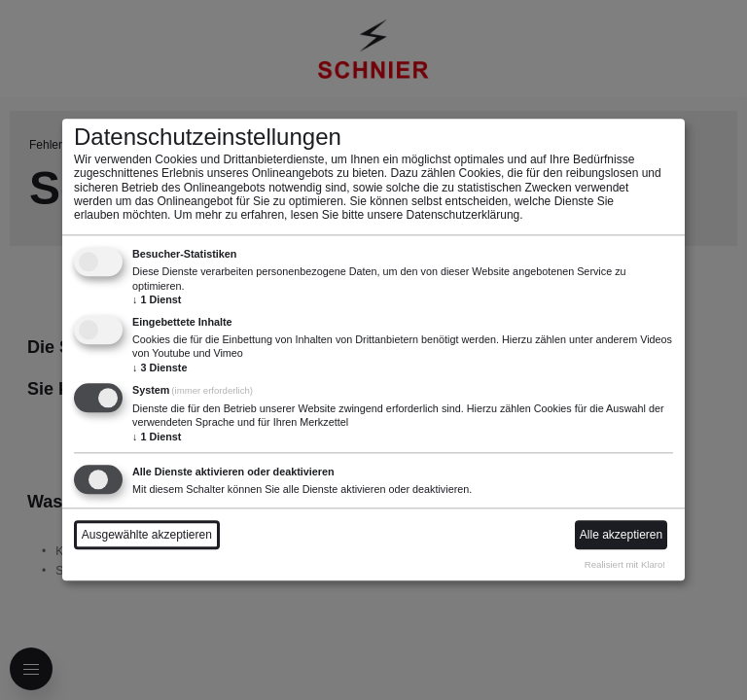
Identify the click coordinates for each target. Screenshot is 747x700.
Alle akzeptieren (621, 536)
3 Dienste (160, 367)
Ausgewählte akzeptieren (147, 536)
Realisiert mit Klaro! (625, 564)
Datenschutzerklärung (463, 216)
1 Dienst (157, 299)
